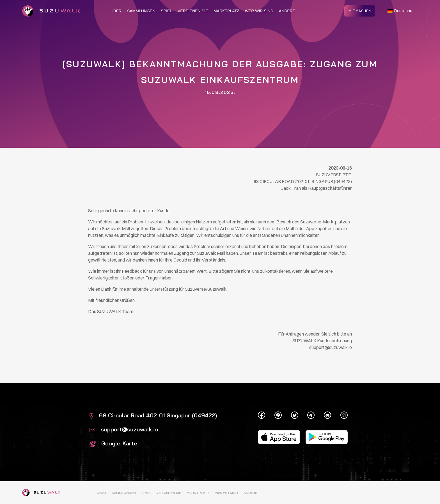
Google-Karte (113, 443)
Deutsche (400, 11)
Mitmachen (360, 11)
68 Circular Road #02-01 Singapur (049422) (153, 415)
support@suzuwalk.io (124, 429)
